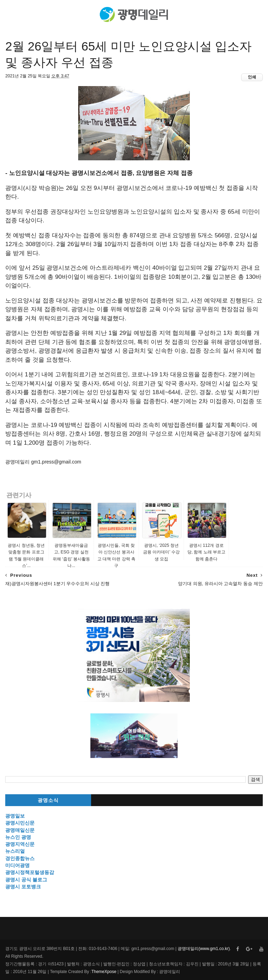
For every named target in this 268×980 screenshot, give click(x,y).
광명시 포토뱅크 (23, 887)
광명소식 (48, 800)
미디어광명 (17, 865)
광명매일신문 (20, 830)
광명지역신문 (20, 844)
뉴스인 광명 (18, 837)
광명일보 (15, 816)
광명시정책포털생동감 (30, 872)
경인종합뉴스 (20, 858)
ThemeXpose (104, 972)
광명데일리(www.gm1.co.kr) (204, 949)
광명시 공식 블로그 (26, 880)
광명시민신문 (20, 823)
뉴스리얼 (15, 851)
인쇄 (252, 77)
